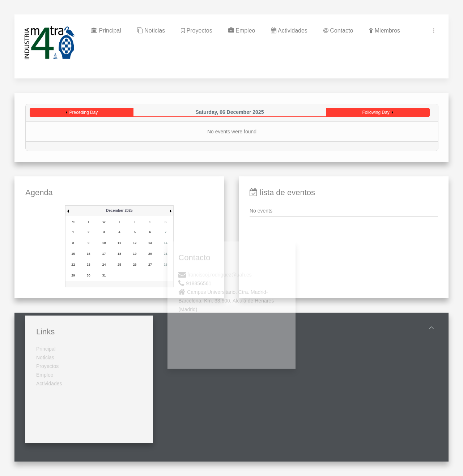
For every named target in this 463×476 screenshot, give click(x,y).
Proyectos (197, 31)
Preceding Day (84, 112)
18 (119, 254)
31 (104, 275)
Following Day (376, 112)
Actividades (289, 31)
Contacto (338, 31)
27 (150, 265)
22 (73, 265)
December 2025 (119, 211)
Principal (106, 31)
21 (166, 254)
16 (89, 254)
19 (135, 254)
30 (89, 275)
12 (135, 243)
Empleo (242, 31)
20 (150, 254)
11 (119, 243)
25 (119, 265)
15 (73, 254)
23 (89, 265)
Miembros (385, 31)
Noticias (151, 31)
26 (135, 265)
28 (166, 265)
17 (104, 254)
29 (73, 275)
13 (150, 243)
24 (104, 265)
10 (104, 243)
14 (166, 243)
